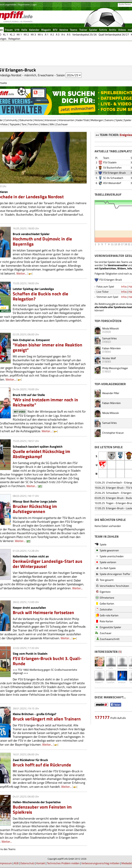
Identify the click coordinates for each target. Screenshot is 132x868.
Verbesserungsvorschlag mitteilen (100, 863)
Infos (124, 286)
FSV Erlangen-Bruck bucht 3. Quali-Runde (47, 661)
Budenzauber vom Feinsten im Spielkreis (42, 809)
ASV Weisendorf (112, 183)
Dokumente (26, 120)
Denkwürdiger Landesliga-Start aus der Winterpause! (47, 564)
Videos (44, 124)
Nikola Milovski (111, 328)
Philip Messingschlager (115, 368)
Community (11, 120)
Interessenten (66, 120)
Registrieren (24, 4)
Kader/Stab (83, 120)
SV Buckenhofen (112, 167)
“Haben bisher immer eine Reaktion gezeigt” (47, 347)
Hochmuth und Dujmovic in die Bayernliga (42, 241)
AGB (16, 863)
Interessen (51, 120)
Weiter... (21, 273)
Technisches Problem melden (63, 863)
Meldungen (97, 120)
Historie (39, 120)
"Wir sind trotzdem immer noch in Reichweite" (45, 402)
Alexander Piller (111, 393)
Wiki (52, 124)
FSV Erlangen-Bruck (114, 173)
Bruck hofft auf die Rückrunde (42, 765)
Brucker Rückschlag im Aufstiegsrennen (35, 509)
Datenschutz (27, 863)
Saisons (109, 120)
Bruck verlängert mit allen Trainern (47, 719)
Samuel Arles (109, 338)
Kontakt (41, 863)
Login (34, 4)
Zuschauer (62, 124)
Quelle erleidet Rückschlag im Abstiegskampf (41, 454)
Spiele (119, 120)
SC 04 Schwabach (113, 178)
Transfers (33, 124)
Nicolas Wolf (109, 358)
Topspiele (15, 124)
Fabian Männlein (111, 348)
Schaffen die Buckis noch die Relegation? (40, 296)
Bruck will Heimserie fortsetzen (43, 612)
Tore (24, 124)
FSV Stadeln (110, 162)
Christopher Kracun (113, 433)
